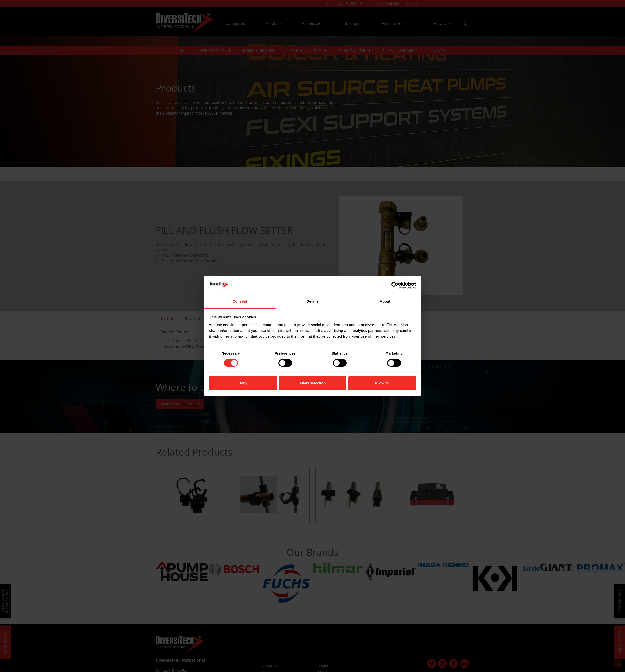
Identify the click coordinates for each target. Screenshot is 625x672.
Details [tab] (312, 301)
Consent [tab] (240, 301)
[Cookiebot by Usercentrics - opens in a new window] (395, 285)
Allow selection (312, 383)
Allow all (382, 383)
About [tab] (385, 301)
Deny (243, 383)
